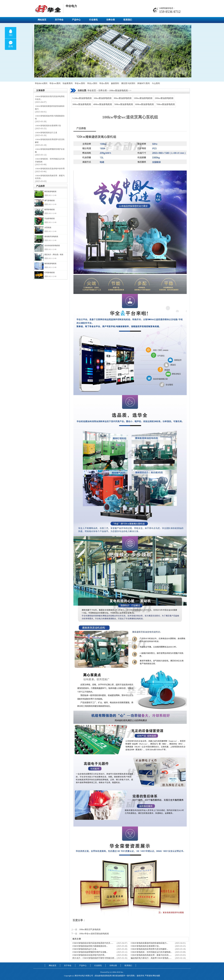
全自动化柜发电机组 (52, 246)
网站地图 (156, 976)
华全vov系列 (55, 83)
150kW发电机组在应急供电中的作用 (50, 169)
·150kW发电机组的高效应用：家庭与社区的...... (151, 955)
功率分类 (111, 20)
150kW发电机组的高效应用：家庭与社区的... (50, 177)
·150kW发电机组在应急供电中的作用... (89, 955)
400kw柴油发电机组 (103, 104)
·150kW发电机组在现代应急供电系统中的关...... (93, 943)
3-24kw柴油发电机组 (82, 98)
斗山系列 (156, 83)
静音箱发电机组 (50, 191)
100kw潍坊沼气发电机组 (90, 929)
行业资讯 (93, 20)
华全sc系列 (104, 83)
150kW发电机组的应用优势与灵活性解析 (50, 141)
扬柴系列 (115, 83)
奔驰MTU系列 (143, 83)
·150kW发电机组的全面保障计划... (145, 946)
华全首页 (92, 90)
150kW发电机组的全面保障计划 (48, 126)
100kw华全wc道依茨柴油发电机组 (94, 934)
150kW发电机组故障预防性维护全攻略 (50, 151)
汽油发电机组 (50, 218)
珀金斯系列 (68, 83)
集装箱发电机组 (50, 264)
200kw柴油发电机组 (164, 98)
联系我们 (128, 20)
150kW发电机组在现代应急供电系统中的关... (50, 98)
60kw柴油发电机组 (103, 98)
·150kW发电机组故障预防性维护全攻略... (90, 952)
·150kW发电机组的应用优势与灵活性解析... (149, 949)
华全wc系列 (80, 83)
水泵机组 (48, 227)
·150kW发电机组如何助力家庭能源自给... (90, 946)
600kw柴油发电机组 (145, 104)
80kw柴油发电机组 (123, 98)
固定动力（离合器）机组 (54, 255)
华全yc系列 (92, 83)
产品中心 (76, 20)
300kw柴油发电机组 (82, 104)
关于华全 (59, 20)
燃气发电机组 (50, 200)
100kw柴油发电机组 (118, 90)
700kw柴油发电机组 (165, 104)
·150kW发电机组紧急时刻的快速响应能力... (149, 943)
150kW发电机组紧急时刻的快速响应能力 (50, 108)
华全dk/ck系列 (41, 83)
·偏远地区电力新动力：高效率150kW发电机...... (151, 958)
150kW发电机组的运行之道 (46, 133)
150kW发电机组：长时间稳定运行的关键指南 (50, 160)
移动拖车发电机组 (51, 236)
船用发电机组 (50, 209)
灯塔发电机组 (50, 273)
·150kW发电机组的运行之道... (85, 949)
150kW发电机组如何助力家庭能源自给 (50, 117)
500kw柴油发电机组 (124, 104)
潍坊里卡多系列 (128, 83)
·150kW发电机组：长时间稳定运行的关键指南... (151, 952)
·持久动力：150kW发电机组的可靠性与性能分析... (94, 958)
